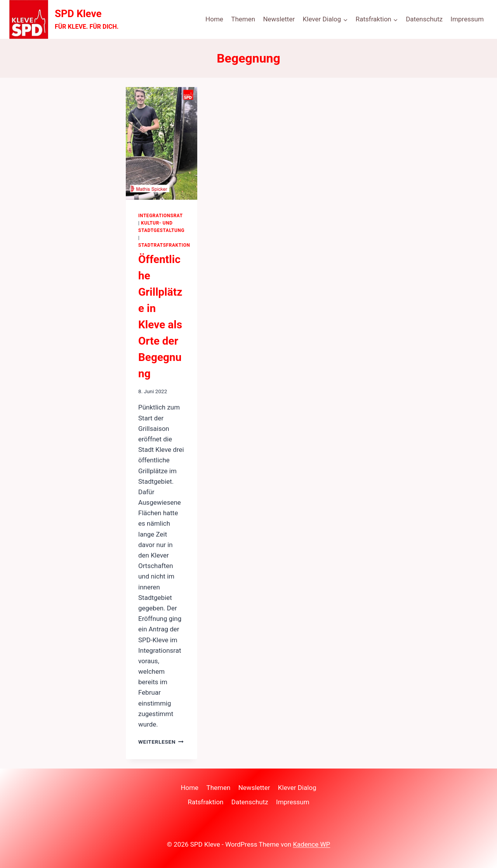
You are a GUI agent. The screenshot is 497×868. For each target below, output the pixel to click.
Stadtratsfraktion (164, 245)
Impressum (467, 19)
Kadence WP (311, 844)
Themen (243, 19)
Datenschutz (424, 19)
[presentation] (162, 143)
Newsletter (279, 19)
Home (214, 19)
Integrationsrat (161, 216)
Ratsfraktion (205, 802)
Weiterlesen (161, 742)
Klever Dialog (297, 788)
